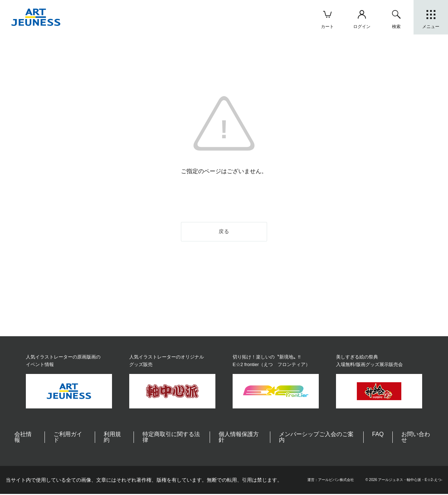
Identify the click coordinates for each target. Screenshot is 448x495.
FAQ (378, 435)
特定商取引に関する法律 (171, 438)
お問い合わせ (416, 438)
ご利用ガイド (68, 438)
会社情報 (23, 438)
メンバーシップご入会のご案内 (316, 438)
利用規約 (112, 438)
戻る (224, 232)
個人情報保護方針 (239, 438)
